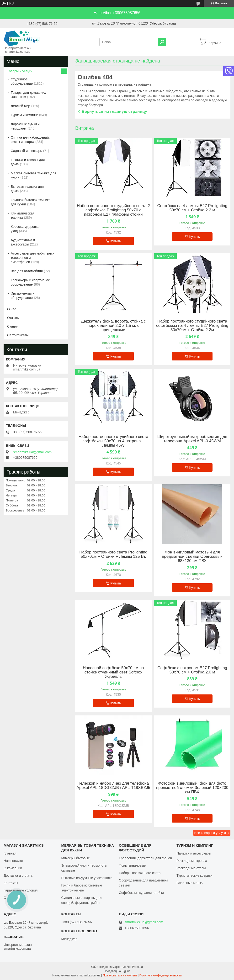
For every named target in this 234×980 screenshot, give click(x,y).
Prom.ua (137, 967)
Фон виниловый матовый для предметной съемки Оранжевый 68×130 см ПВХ (192, 557)
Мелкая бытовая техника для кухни (33, 175)
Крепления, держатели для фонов (145, 858)
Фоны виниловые (132, 865)
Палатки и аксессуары (194, 853)
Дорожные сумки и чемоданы (25, 126)
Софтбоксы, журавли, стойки (141, 893)
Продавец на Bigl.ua (117, 971)
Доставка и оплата (18, 876)
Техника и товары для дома (28, 162)
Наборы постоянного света (140, 873)
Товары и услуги (20, 71)
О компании (13, 868)
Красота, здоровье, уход (26, 229)
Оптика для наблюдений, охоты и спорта (30, 140)
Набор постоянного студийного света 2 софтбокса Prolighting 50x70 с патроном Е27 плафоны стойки (113, 210)
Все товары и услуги (210, 833)
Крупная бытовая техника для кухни (31, 202)
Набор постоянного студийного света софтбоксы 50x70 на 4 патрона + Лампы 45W (113, 441)
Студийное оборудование (22, 81)
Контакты (11, 883)
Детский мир (20, 106)
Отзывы (13, 318)
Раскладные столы (191, 868)
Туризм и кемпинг (24, 115)
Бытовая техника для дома (27, 189)
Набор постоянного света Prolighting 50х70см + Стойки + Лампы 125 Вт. (113, 554)
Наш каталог (13, 861)
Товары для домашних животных (28, 95)
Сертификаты (18, 335)
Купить (116, 241)
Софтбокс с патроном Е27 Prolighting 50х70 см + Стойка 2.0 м (192, 670)
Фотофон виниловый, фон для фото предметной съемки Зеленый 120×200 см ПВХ (192, 788)
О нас (12, 309)
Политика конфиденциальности (161, 975)
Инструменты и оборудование (23, 296)
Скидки (13, 326)
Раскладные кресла (192, 861)
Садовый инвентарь (26, 151)
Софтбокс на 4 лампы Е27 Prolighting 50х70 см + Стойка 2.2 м (192, 208)
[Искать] (162, 42)
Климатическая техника (23, 215)
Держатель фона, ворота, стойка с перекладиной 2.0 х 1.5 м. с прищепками (113, 326)
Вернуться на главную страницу (114, 112)
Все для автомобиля (27, 271)
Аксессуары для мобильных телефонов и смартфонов (32, 258)
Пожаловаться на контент (120, 975)
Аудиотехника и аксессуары (23, 242)
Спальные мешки (190, 883)
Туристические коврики (194, 876)
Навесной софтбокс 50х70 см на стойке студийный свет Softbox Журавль (113, 672)
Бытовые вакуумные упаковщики (87, 878)
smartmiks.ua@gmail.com (32, 452)
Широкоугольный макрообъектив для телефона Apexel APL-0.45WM (192, 439)
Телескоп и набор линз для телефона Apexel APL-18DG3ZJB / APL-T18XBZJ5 (113, 786)
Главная (10, 853)
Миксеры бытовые (75, 858)
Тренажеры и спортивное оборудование (30, 282)
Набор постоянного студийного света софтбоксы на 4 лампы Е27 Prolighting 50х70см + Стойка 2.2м (192, 326)
